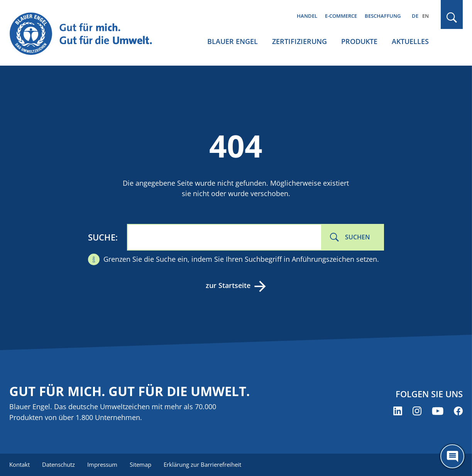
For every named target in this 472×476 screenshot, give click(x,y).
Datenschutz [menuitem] (58, 464)
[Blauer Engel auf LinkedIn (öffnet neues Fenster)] (398, 411)
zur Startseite (228, 285)
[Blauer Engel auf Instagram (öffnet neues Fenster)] (417, 411)
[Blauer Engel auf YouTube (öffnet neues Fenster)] (438, 411)
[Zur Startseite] (86, 34)
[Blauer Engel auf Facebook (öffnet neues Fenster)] (458, 411)
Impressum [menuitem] (102, 464)
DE (415, 16)
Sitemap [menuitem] (140, 464)
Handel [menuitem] (307, 16)
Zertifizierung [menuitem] (299, 41)
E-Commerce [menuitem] (341, 16)
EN (425, 16)
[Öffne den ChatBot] (452, 456)
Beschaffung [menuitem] (383, 16)
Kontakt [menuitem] (19, 464)
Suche (102, 237)
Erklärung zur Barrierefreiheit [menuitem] (202, 464)
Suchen (358, 237)
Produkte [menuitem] (359, 41)
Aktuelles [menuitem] (410, 41)
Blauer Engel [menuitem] (233, 41)
